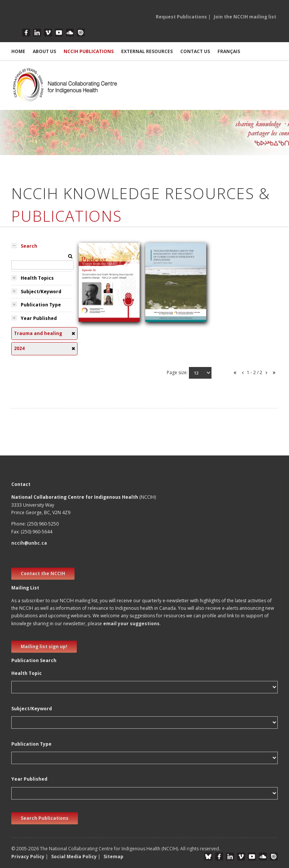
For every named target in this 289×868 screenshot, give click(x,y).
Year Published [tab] (39, 318)
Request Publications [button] (181, 17)
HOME (18, 51)
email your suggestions (131, 624)
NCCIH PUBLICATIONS (89, 51)
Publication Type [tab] (41, 305)
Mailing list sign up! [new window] (44, 646)
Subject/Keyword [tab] (41, 292)
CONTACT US (195, 51)
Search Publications (45, 818)
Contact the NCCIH (43, 573)
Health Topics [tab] (37, 278)
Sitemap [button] (113, 857)
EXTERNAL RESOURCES (147, 51)
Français (229, 51)
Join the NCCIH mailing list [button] (245, 17)
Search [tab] (29, 246)
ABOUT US (44, 51)
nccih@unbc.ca (29, 543)
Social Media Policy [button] (74, 857)
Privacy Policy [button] (28, 857)
